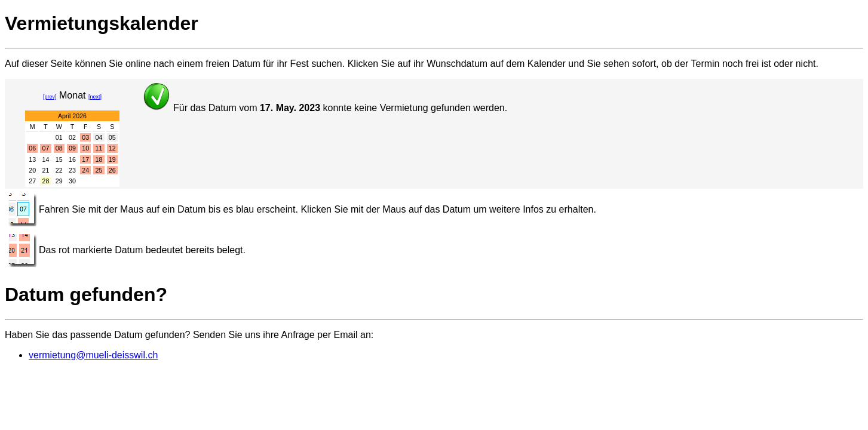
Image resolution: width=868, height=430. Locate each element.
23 (72, 170)
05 (112, 137)
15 (59, 159)
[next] (95, 97)
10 (85, 148)
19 (112, 159)
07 (46, 148)
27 (32, 181)
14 (46, 159)
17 (85, 159)
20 (32, 170)
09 (72, 148)
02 (72, 137)
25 (99, 170)
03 (85, 137)
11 (99, 148)
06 (32, 148)
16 (72, 159)
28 (46, 181)
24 (85, 170)
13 (32, 159)
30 (72, 181)
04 (99, 137)
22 (59, 170)
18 (99, 159)
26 (112, 170)
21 (46, 170)
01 (59, 137)
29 (59, 181)
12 (112, 148)
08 (59, 148)
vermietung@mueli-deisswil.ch (93, 355)
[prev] (50, 97)
